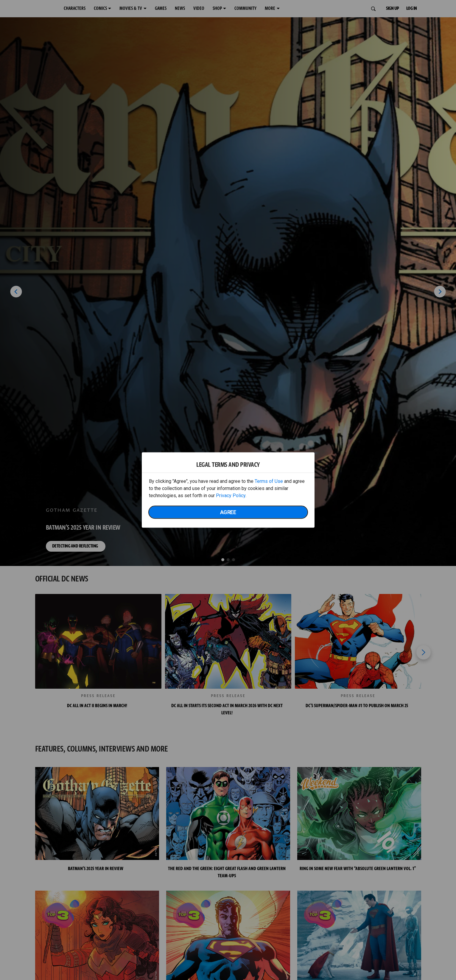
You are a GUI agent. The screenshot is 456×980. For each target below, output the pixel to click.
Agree (228, 512)
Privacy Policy (231, 496)
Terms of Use (269, 481)
